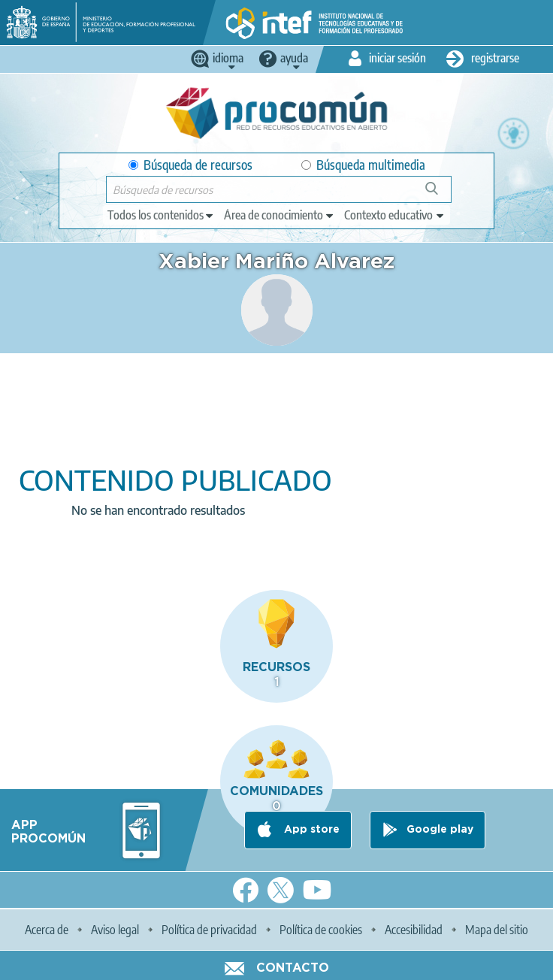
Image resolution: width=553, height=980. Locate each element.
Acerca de (47, 930)
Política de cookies (321, 930)
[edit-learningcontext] (395, 215)
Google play (440, 830)
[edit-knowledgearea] (280, 215)
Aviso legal (115, 930)
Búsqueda (440, 194)
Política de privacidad (209, 930)
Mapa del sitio (497, 930)
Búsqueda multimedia (363, 165)
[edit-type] (161, 215)
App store (310, 830)
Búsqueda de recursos (190, 165)
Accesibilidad (414, 930)
